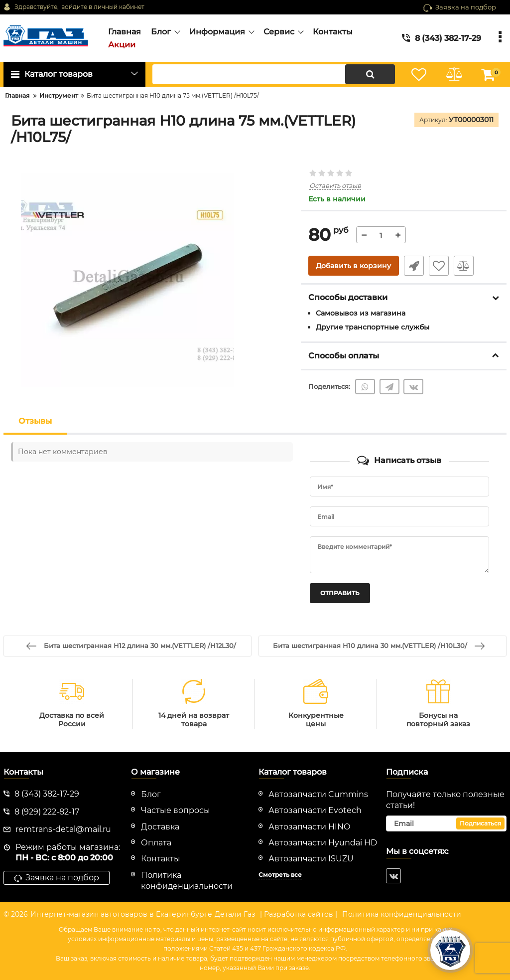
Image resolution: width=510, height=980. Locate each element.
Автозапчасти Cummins (318, 794)
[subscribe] (446, 823)
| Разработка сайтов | (299, 914)
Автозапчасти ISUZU (311, 859)
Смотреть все (280, 875)
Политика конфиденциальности (402, 914)
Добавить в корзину (353, 266)
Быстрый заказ (414, 266)
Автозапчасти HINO (309, 827)
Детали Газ (235, 914)
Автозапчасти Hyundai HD (323, 843)
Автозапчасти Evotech (315, 810)
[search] (274, 74)
